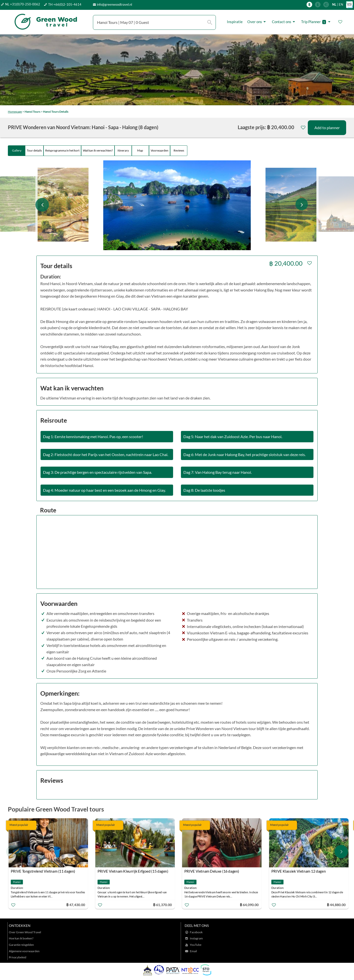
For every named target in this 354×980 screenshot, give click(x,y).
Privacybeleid (18, 957)
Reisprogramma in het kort (62, 150)
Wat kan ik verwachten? (98, 150)
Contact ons (284, 22)
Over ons (257, 22)
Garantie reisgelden (21, 945)
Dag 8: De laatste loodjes (204, 490)
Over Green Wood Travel (25, 932)
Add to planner (327, 128)
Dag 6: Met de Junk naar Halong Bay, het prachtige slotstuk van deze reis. (244, 454)
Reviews (179, 150)
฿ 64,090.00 (249, 905)
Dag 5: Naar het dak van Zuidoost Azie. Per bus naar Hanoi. (233, 436)
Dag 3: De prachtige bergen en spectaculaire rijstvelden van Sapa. (97, 472)
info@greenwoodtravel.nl (114, 4)
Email (193, 951)
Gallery (17, 150)
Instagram (196, 938)
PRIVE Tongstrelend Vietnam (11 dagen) (43, 871)
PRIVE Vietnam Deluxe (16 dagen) (212, 871)
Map (140, 150)
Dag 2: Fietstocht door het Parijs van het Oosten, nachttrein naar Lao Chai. (106, 454)
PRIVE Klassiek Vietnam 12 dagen (298, 871)
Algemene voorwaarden (24, 951)
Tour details (34, 150)
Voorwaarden (160, 150)
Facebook (196, 932)
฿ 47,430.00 (75, 905)
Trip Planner (317, 22)
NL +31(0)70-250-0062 (23, 4)
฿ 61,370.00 (162, 905)
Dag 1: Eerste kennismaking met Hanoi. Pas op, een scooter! (93, 436)
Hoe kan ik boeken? (21, 938)
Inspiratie (235, 22)
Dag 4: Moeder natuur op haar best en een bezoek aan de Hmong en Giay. (104, 490)
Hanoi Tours (32, 112)
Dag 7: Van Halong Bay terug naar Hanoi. (218, 472)
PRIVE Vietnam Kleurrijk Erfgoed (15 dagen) (133, 871)
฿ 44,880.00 (336, 905)
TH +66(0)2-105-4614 (65, 4)
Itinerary (123, 150)
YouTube (196, 945)
